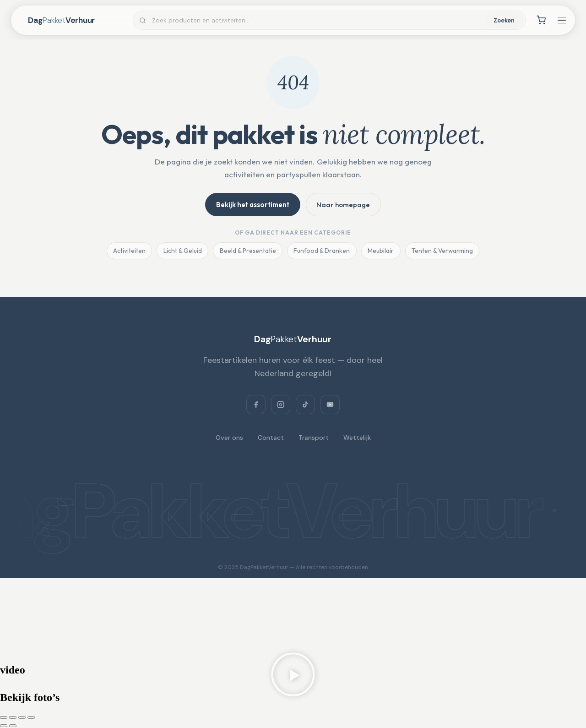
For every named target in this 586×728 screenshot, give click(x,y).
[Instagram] (281, 405)
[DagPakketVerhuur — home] (75, 20)
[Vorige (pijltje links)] (4, 726)
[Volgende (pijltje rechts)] (13, 726)
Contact (271, 438)
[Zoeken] (317, 20)
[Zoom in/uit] (4, 718)
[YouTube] (330, 405)
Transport (314, 438)
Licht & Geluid (181, 252)
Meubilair (382, 252)
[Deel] (22, 718)
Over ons (229, 438)
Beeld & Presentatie (247, 252)
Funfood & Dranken (322, 252)
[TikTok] (305, 405)
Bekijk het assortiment (252, 205)
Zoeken (504, 20)
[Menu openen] (562, 20)
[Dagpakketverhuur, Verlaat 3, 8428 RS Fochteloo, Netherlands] (293, 612)
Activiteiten (127, 252)
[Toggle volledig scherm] (13, 718)
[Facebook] (256, 405)
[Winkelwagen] (541, 20)
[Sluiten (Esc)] (31, 718)
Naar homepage (344, 205)
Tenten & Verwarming (444, 252)
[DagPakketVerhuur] (293, 340)
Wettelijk (357, 438)
